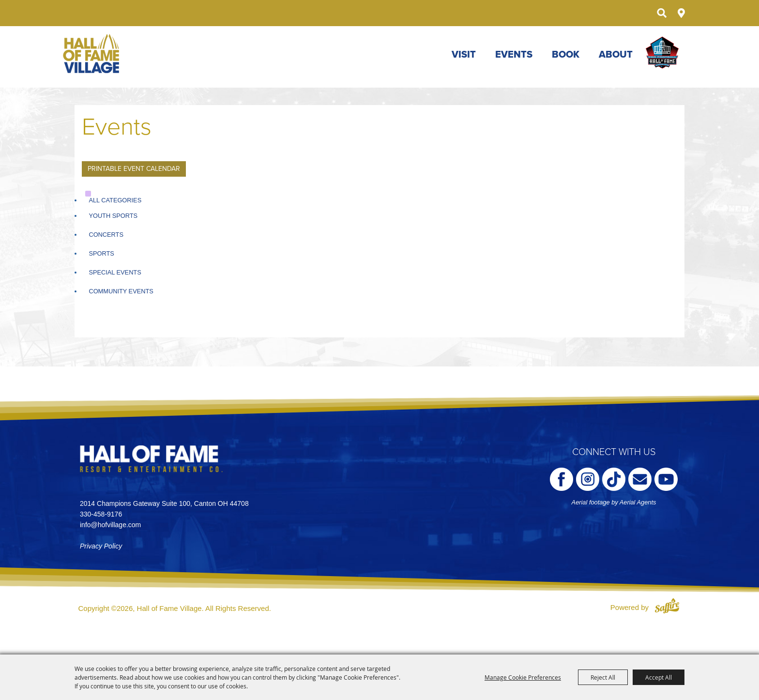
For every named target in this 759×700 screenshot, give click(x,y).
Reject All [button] (603, 677)
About (616, 55)
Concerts (106, 235)
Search (661, 13)
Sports (101, 253)
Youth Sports (113, 216)
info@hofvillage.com (110, 525)
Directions (681, 13)
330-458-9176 (101, 514)
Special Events (115, 272)
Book (566, 55)
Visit (464, 55)
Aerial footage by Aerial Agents (614, 502)
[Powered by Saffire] (667, 607)
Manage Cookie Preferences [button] (523, 677)
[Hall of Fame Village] (92, 53)
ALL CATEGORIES (115, 200)
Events (514, 55)
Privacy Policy (101, 546)
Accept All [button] (659, 677)
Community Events (121, 291)
